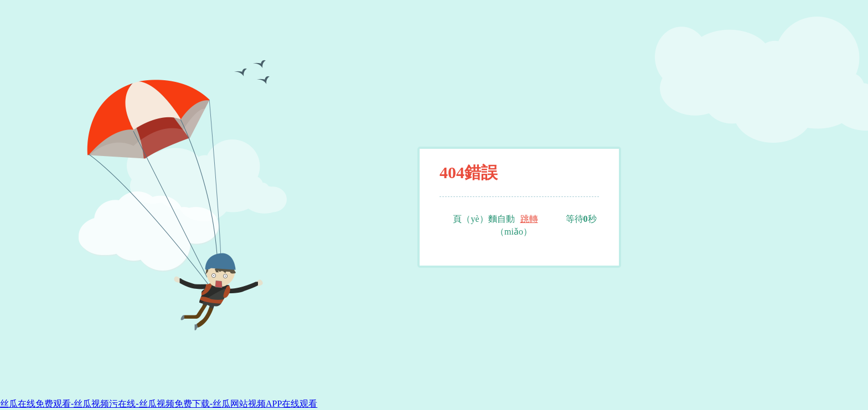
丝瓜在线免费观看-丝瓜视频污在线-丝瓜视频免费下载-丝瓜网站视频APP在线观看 (159, 404)
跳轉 (529, 219)
